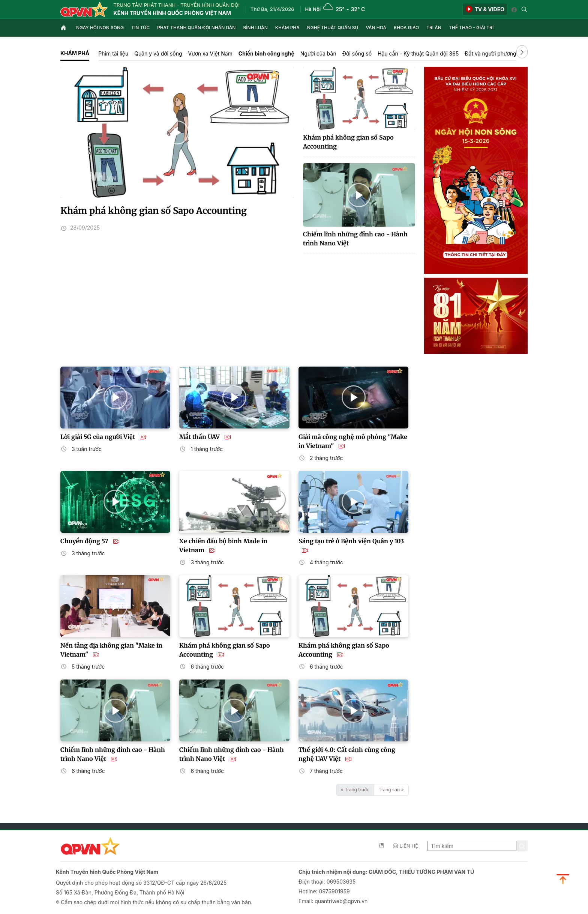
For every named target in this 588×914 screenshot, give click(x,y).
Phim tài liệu (113, 53)
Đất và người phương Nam (497, 53)
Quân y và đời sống (158, 53)
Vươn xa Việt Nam (210, 53)
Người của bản (318, 53)
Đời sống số (357, 53)
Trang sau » (391, 790)
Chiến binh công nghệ (266, 53)
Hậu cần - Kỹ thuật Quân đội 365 (418, 53)
